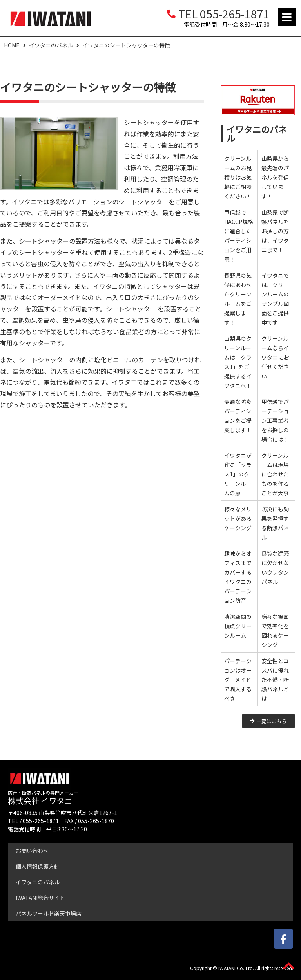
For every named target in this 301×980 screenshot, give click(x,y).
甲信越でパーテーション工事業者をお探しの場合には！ (275, 420)
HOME (12, 45)
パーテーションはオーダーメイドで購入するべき (238, 680)
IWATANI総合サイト (40, 898)
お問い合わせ (32, 851)
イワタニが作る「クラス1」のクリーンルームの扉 (238, 474)
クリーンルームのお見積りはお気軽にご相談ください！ (238, 177)
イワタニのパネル (51, 45)
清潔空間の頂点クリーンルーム (238, 626)
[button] (287, 17)
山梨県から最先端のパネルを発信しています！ (275, 177)
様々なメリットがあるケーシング (238, 518)
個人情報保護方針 (38, 866)
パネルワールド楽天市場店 (49, 913)
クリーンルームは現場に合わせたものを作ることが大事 (275, 474)
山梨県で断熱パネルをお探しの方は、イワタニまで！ (275, 231)
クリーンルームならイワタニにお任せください (275, 357)
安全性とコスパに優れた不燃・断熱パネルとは (275, 680)
